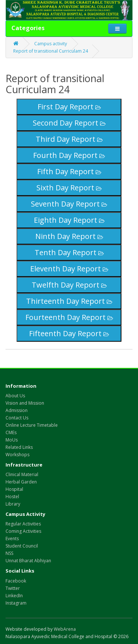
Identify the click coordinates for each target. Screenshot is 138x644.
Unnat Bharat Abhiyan (28, 561)
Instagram (16, 603)
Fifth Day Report (69, 171)
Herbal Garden (21, 482)
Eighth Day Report (69, 220)
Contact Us (17, 418)
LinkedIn (14, 596)
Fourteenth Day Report (69, 317)
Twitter (13, 588)
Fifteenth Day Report (69, 333)
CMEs (11, 432)
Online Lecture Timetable (32, 425)
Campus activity (51, 44)
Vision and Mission (25, 403)
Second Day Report (69, 123)
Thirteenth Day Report (69, 301)
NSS (9, 553)
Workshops (17, 455)
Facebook (16, 581)
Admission (17, 410)
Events (12, 539)
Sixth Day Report (69, 188)
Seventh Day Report (69, 204)
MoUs (12, 440)
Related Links (19, 447)
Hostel (12, 497)
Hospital (14, 489)
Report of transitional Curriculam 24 (51, 51)
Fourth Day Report (69, 155)
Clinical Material (22, 474)
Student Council (22, 546)
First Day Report (69, 107)
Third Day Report (69, 139)
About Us (15, 396)
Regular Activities (23, 524)
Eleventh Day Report (69, 269)
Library (13, 504)
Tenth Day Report (69, 252)
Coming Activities (23, 531)
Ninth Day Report (69, 236)
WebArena (65, 629)
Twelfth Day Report (69, 285)
